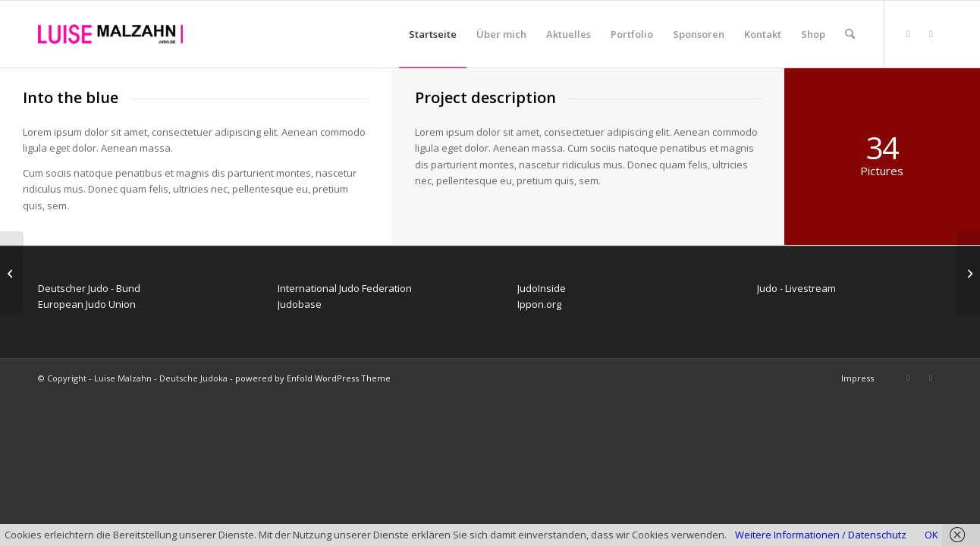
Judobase (300, 304)
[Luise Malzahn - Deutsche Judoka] (110, 34)
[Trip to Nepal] (968, 273)
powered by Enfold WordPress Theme (313, 378)
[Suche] (850, 34)
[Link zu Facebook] (908, 33)
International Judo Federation (345, 288)
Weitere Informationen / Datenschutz (821, 535)
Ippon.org (539, 304)
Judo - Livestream (796, 288)
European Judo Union (87, 304)
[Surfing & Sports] (12, 273)
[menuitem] (433, 34)
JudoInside (542, 288)
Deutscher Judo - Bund (89, 288)
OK (931, 535)
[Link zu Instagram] (931, 33)
